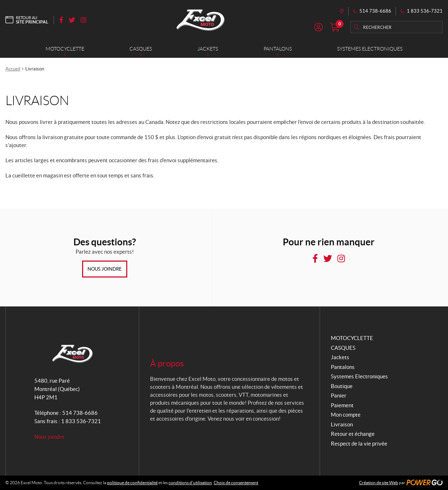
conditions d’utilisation (190, 483)
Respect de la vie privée (359, 444)
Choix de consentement (236, 483)
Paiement (342, 405)
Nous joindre (105, 269)
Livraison (342, 424)
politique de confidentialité (132, 483)
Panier (339, 396)
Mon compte (346, 415)
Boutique (342, 386)
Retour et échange (353, 434)
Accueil (13, 69)
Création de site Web (379, 483)
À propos (167, 363)
